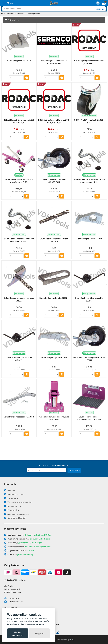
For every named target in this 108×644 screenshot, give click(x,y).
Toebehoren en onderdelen (15, 14)
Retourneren (12, 498)
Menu (8, 3)
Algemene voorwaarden (17, 514)
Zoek (100, 9)
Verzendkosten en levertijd (18, 502)
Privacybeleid (12, 510)
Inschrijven (75, 470)
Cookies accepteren (18, 633)
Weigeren (39, 633)
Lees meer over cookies (32, 624)
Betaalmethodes (13, 506)
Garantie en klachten (15, 518)
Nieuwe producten (14, 494)
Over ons (10, 490)
